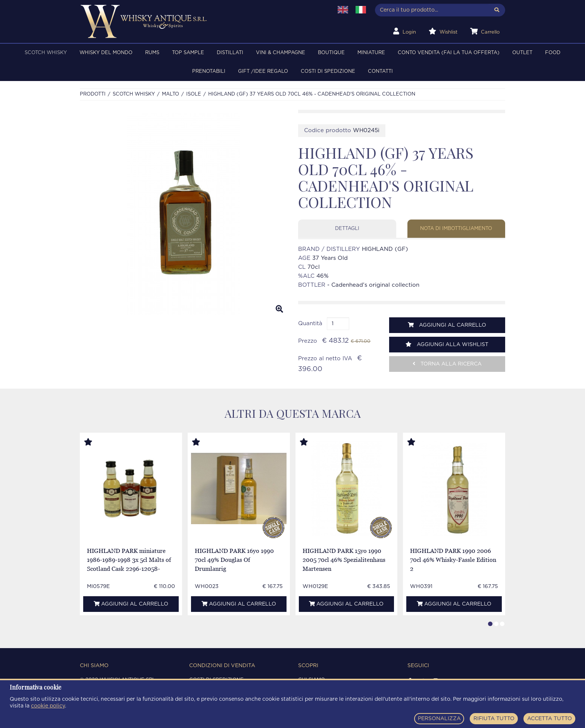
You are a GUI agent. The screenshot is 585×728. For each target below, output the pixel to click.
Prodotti (93, 94)
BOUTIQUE (331, 53)
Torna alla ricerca (447, 364)
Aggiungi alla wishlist (447, 344)
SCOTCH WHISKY (46, 53)
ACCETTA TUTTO (550, 719)
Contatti (380, 71)
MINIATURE (371, 53)
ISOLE (194, 94)
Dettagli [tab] (347, 229)
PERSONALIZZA (439, 719)
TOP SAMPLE (188, 53)
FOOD (553, 53)
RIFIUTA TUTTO (494, 719)
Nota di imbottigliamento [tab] (456, 229)
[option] (183, 214)
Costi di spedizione (328, 71)
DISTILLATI (230, 53)
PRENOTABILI (209, 71)
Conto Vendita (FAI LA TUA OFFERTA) (449, 53)
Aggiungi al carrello (447, 325)
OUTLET (522, 53)
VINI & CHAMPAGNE (281, 53)
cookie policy (48, 706)
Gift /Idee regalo (263, 71)
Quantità (310, 323)
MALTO (171, 94)
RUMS (152, 53)
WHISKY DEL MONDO (106, 53)
